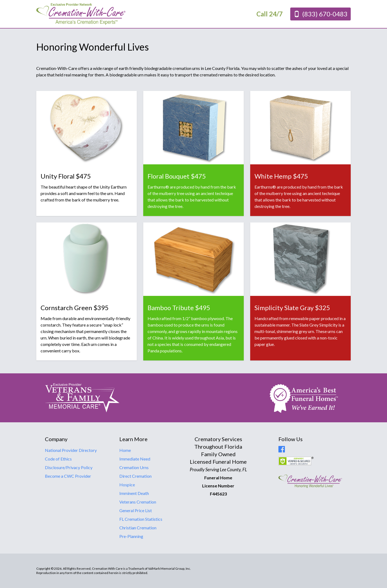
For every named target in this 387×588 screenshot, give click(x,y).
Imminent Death (134, 493)
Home (125, 450)
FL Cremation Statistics (141, 519)
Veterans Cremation (138, 502)
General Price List (136, 510)
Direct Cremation (135, 476)
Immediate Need (135, 459)
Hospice (127, 485)
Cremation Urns (134, 467)
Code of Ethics (58, 459)
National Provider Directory (71, 450)
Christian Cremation (138, 528)
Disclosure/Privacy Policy (69, 467)
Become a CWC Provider (68, 476)
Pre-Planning (131, 536)
